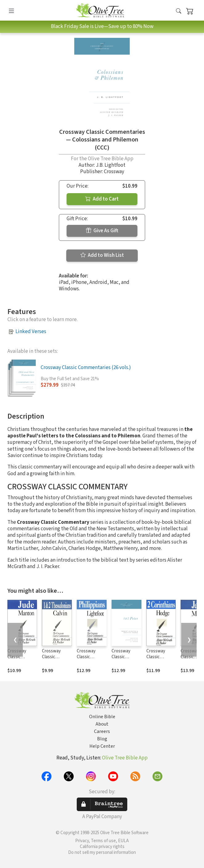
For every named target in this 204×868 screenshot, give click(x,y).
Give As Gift (102, 231)
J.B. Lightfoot (111, 165)
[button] (179, 12)
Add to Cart (102, 199)
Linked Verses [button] (31, 332)
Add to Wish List (102, 255)
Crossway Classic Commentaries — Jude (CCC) (21, 660)
